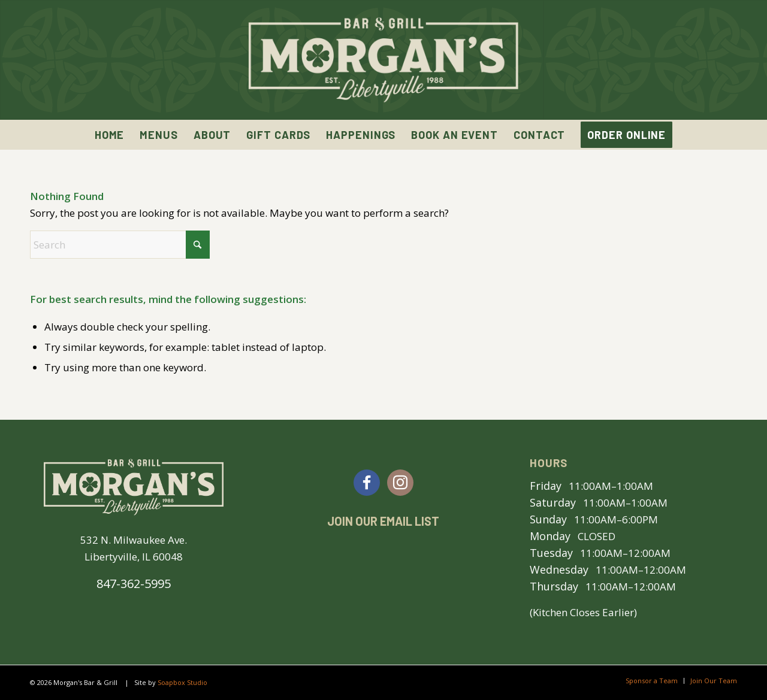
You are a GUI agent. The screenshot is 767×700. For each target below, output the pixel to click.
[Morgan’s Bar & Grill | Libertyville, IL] (383, 60)
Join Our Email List (383, 521)
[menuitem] (110, 135)
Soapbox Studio (182, 682)
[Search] (120, 245)
